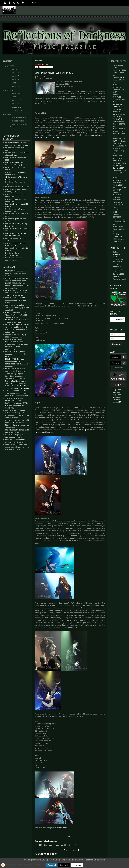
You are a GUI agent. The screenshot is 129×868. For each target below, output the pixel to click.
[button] (36, 854)
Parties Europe (18, 121)
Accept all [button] (52, 865)
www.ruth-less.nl (61, 828)
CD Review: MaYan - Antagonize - (58, 845)
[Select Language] (44, 67)
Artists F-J (16, 76)
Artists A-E (16, 73)
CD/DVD (9, 90)
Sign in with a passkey (118, 377)
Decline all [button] (64, 865)
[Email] (117, 339)
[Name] (117, 334)
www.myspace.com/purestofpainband (49, 137)
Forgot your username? (117, 396)
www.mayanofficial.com (44, 432)
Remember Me (118, 368)
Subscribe (116, 344)
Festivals (16, 69)
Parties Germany (19, 117)
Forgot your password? (117, 391)
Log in (118, 385)
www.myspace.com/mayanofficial (91, 430)
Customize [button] (77, 865)
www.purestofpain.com (93, 135)
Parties (9, 114)
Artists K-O (17, 79)
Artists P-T (17, 83)
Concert (10, 66)
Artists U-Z (17, 86)
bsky (34, 3)
